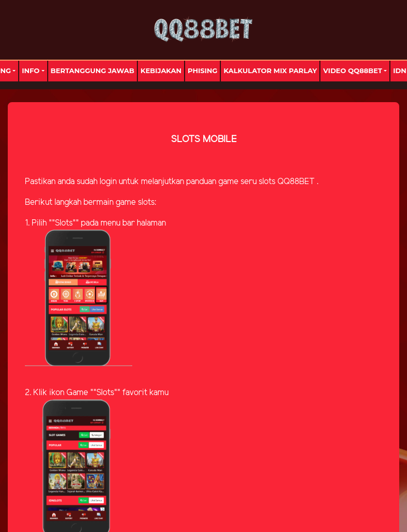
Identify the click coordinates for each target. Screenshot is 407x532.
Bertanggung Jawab (93, 71)
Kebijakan (161, 71)
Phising (202, 71)
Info (31, 71)
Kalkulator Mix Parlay (270, 71)
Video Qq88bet (353, 71)
